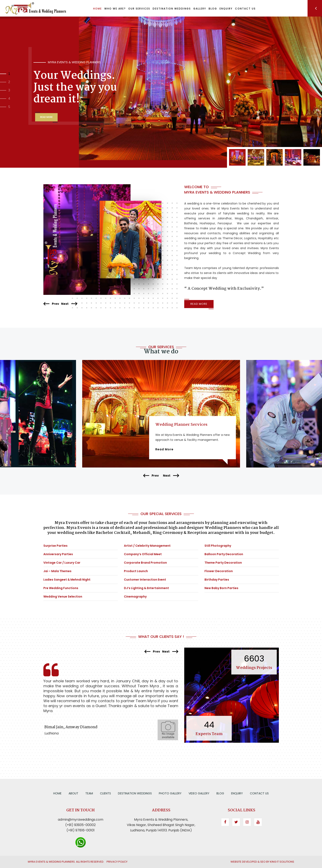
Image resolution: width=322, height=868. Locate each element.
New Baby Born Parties (221, 588)
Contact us (259, 793)
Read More (199, 304)
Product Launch (136, 571)
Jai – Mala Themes (57, 571)
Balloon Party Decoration (224, 554)
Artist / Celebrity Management (147, 546)
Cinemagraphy (135, 597)
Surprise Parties (55, 546)
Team (89, 793)
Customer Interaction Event (145, 580)
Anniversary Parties (58, 554)
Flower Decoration (219, 571)
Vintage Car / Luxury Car (62, 563)
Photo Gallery (170, 793)
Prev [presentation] (51, 304)
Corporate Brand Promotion (145, 563)
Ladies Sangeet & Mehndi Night (67, 580)
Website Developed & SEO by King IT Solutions (262, 862)
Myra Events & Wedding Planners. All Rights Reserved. (66, 862)
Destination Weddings (135, 793)
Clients (105, 793)
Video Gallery (199, 793)
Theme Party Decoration (223, 563)
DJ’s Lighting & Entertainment (146, 588)
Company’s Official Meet (143, 554)
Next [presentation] (69, 304)
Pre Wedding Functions (61, 588)
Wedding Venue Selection (63, 597)
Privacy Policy (117, 862)
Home (57, 793)
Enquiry (237, 793)
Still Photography (218, 546)
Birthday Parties (217, 580)
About (73, 793)
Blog (220, 793)
